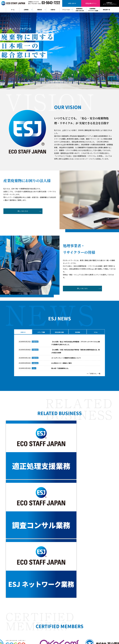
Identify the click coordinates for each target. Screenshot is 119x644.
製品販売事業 (64, 577)
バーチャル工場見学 (66, 580)
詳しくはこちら (21, 212)
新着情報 (35, 343)
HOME (61, 560)
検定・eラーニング (22, 586)
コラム (95, 332)
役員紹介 (62, 568)
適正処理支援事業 (65, 573)
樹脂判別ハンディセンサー (68, 582)
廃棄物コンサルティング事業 (68, 575)
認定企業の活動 (59, 332)
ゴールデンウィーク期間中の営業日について (67, 359)
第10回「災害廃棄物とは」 (61, 370)
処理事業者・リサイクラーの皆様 (93, 563)
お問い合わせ (22, 577)
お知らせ (23, 332)
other (34, 370)
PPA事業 (62, 587)
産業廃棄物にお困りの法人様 (91, 560)
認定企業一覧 (87, 568)
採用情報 (77, 332)
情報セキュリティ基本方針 (91, 575)
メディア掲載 (41, 332)
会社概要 (62, 563)
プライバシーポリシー (89, 573)
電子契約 (62, 585)
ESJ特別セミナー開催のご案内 (62, 365)
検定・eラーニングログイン (91, 565)
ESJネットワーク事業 (66, 570)
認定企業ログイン (22, 581)
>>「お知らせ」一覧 (93, 375)
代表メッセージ (64, 565)
